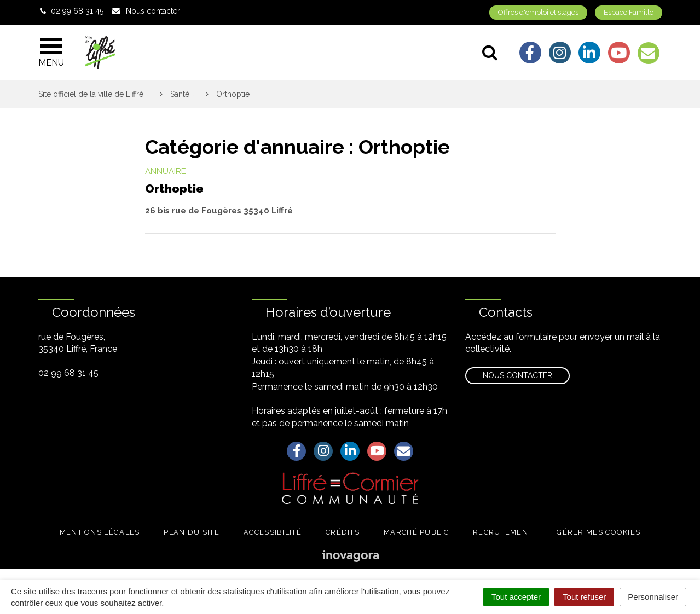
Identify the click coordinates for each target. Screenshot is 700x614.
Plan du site (192, 532)
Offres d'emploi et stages (538, 12)
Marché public (416, 532)
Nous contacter (517, 375)
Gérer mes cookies (598, 532)
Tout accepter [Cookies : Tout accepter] (516, 597)
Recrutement (503, 532)
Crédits (343, 532)
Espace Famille (629, 12)
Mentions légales (100, 532)
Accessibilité (273, 532)
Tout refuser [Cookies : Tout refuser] (584, 597)
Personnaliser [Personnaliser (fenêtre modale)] (653, 597)
